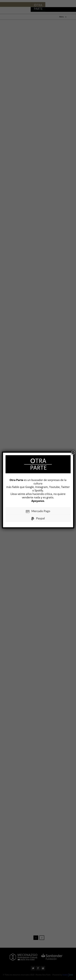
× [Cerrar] (73, 453)
